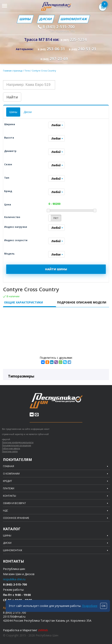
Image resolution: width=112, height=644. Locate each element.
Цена (8, 205)
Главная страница (13, 71)
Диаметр (10, 151)
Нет (56, 218)
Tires (27, 71)
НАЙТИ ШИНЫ (56, 269)
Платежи (9, 488)
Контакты (10, 496)
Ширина (10, 124)
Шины (25, 19)
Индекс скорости (16, 240)
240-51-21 (83, 49)
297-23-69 (54, 59)
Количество (12, 217)
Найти (12, 97)
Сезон (8, 164)
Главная (9, 466)
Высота (9, 138)
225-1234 (74, 39)
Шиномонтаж (74, 19)
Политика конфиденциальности (18, 442)
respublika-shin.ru (14, 579)
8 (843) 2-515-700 (59, 27)
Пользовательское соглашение (17, 445)
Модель (9, 254)
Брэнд (8, 191)
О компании (11, 474)
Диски (46, 19)
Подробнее (90, 606)
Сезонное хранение (16, 518)
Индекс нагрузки (16, 227)
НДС (6, 511)
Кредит (8, 481)
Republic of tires (56, 401)
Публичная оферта (11, 448)
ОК (104, 606)
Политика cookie (10, 451)
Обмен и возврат (14, 503)
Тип (7, 178)
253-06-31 (51, 49)
